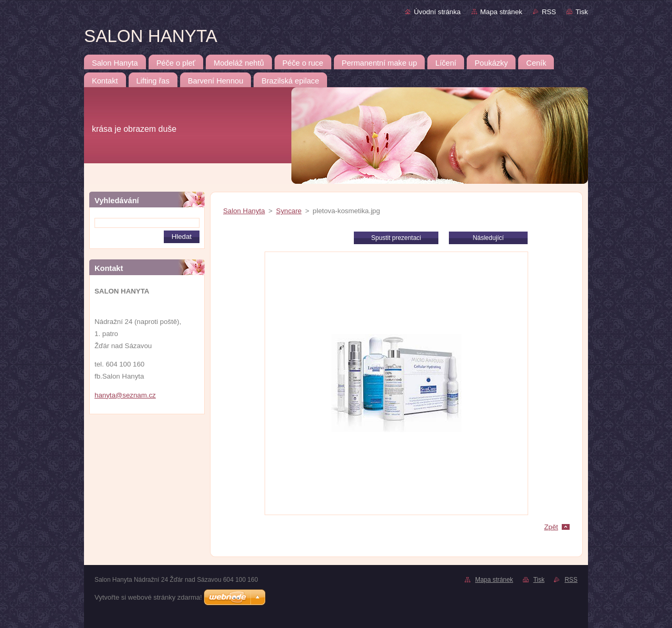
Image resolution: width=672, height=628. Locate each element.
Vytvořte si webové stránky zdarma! (148, 597)
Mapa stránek (501, 12)
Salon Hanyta (244, 211)
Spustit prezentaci (396, 238)
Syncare (289, 211)
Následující (488, 238)
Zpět (551, 527)
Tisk (582, 12)
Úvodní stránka (437, 12)
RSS (549, 12)
